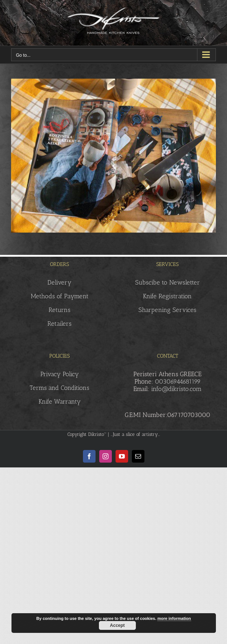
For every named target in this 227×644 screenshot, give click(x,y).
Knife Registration (167, 296)
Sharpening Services (167, 310)
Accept (117, 625)
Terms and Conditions (59, 388)
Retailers (59, 323)
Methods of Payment (60, 296)
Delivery (59, 282)
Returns (59, 310)
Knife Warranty (60, 401)
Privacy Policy (60, 374)
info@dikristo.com (176, 389)
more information (174, 618)
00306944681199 (178, 381)
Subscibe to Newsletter (168, 282)
